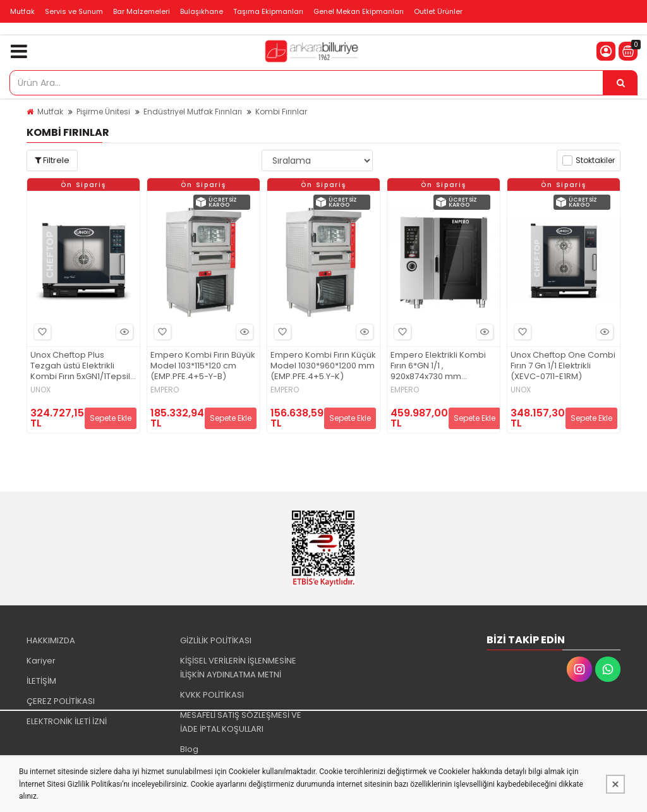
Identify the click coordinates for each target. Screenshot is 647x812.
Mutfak (22, 11)
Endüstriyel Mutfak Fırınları (193, 112)
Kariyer (41, 661)
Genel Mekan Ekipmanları (359, 11)
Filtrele (52, 160)
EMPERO (165, 390)
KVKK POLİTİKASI (212, 695)
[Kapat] (615, 784)
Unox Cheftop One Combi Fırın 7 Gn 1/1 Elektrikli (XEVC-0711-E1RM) (563, 366)
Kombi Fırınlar (281, 112)
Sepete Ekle (111, 418)
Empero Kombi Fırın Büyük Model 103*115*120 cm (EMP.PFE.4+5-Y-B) (203, 366)
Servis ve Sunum (74, 11)
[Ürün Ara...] (620, 83)
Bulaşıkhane (202, 11)
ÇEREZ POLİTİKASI (61, 701)
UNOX (40, 390)
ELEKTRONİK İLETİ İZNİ (67, 721)
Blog (189, 749)
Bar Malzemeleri (142, 11)
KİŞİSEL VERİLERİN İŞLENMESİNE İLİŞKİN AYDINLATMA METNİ (238, 668)
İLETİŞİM (41, 681)
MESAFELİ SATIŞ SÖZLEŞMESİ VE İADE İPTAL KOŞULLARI (241, 722)
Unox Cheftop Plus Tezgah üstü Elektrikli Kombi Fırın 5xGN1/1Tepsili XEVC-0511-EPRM (81, 366)
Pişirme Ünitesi (103, 112)
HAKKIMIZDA (51, 640)
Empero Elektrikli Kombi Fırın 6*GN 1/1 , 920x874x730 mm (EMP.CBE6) (438, 366)
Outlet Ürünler (438, 11)
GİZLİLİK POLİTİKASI (216, 640)
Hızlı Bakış (123, 332)
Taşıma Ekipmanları (268, 11)
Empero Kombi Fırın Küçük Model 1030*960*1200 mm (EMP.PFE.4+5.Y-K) (323, 366)
